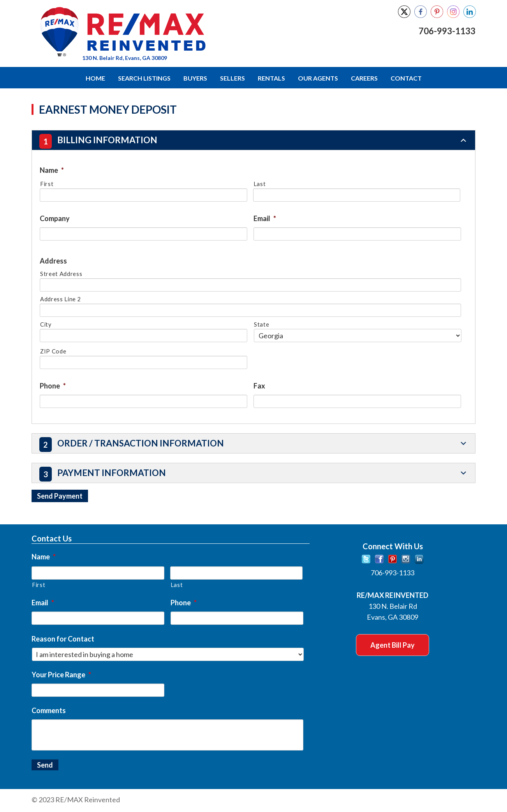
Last (260, 184)
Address (53, 260)
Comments (49, 710)
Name (52, 170)
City (46, 324)
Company (55, 218)
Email (265, 218)
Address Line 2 (60, 299)
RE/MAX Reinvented (165, 33)
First (47, 184)
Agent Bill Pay (393, 644)
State (261, 324)
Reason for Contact (63, 638)
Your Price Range (61, 674)
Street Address (61, 273)
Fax (259, 385)
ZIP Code (53, 351)
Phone (53, 385)
